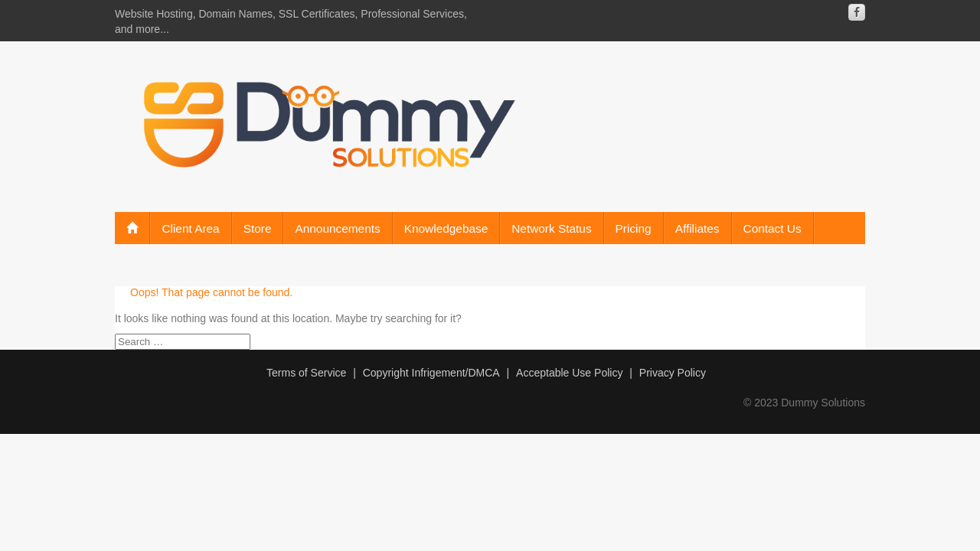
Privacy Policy (673, 373)
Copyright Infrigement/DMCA (431, 373)
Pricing (634, 228)
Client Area (190, 228)
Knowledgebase (446, 228)
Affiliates (697, 228)
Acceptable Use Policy (569, 373)
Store (258, 228)
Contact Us (773, 228)
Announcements (337, 228)
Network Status (551, 228)
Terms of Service (306, 373)
